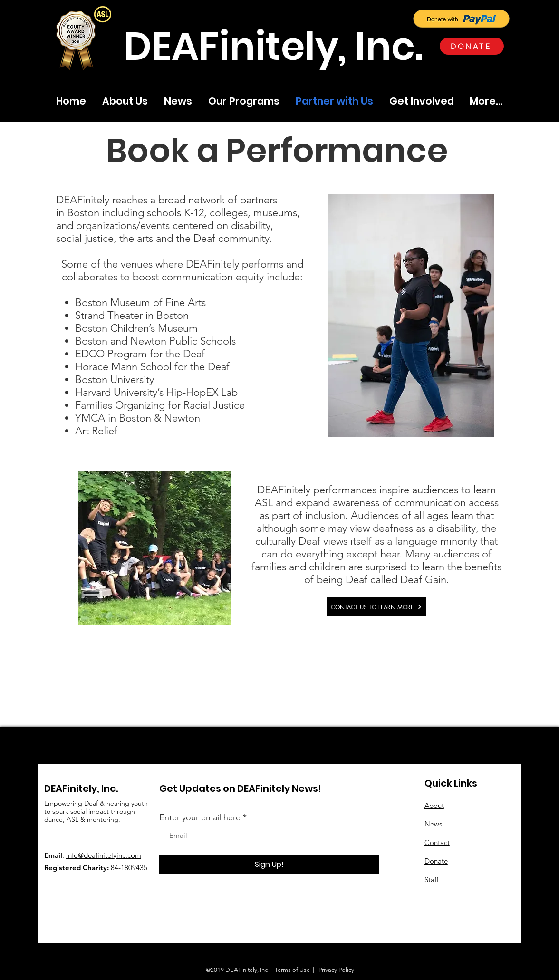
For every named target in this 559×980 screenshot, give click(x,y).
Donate (436, 861)
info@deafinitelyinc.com (104, 855)
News (433, 824)
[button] (103, 14)
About (434, 805)
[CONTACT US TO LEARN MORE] (376, 607)
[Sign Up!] (269, 865)
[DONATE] (472, 46)
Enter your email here (200, 817)
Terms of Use (292, 970)
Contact (437, 842)
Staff (431, 879)
